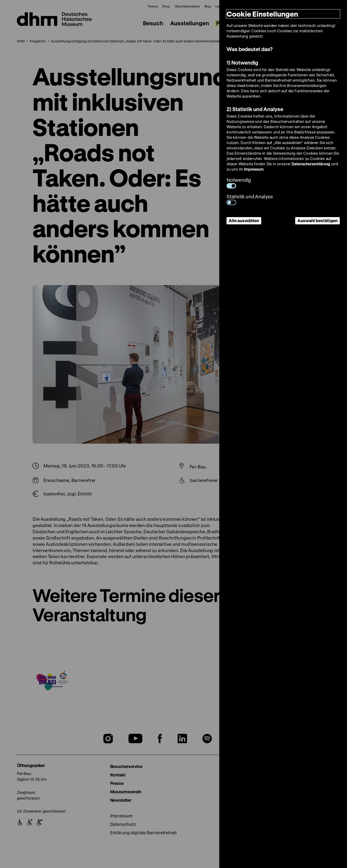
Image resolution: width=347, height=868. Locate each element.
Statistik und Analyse (250, 199)
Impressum (254, 169)
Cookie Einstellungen (262, 14)
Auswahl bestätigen (317, 220)
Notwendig (239, 183)
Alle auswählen (244, 220)
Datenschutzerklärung (311, 164)
